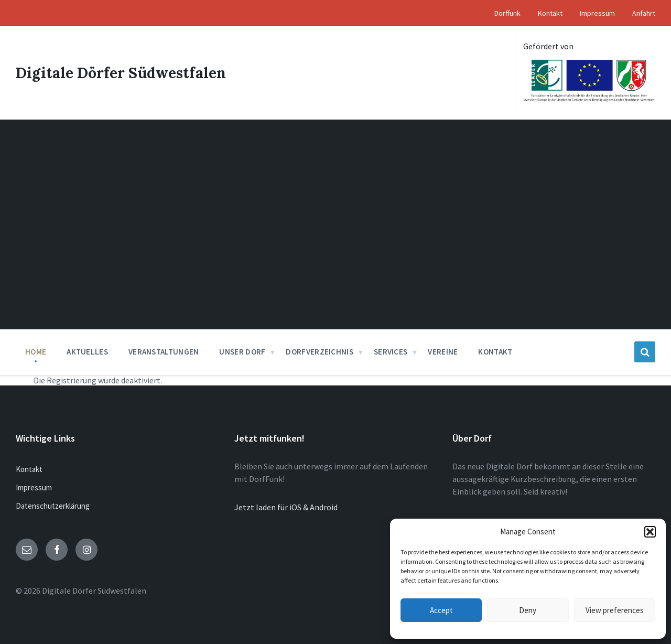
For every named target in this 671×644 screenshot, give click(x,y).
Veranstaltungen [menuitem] (164, 352)
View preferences (615, 610)
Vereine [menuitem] (443, 352)
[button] (650, 532)
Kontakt (29, 469)
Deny (528, 610)
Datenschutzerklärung (53, 506)
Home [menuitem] (36, 352)
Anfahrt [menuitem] (644, 13)
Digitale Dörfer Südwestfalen (121, 73)
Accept (441, 610)
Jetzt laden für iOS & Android (286, 507)
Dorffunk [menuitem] (507, 13)
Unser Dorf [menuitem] (242, 352)
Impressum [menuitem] (597, 13)
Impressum (34, 487)
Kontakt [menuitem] (550, 13)
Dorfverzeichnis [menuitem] (320, 352)
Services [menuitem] (391, 352)
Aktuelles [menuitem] (87, 352)
